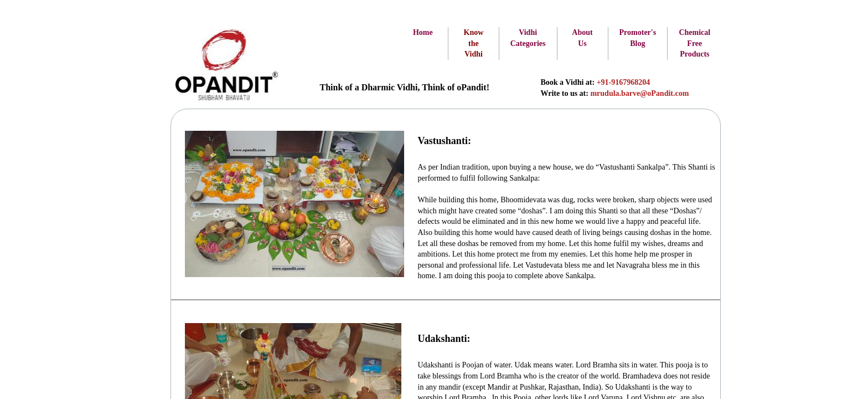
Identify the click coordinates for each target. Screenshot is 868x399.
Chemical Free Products (694, 43)
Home (423, 32)
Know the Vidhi (474, 43)
